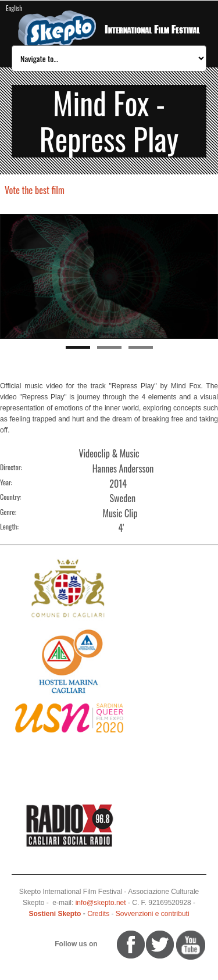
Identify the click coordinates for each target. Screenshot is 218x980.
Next (209, 277)
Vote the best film (35, 190)
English (14, 8)
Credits (98, 914)
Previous (9, 277)
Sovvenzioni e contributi (153, 914)
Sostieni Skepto (55, 914)
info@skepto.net (101, 903)
